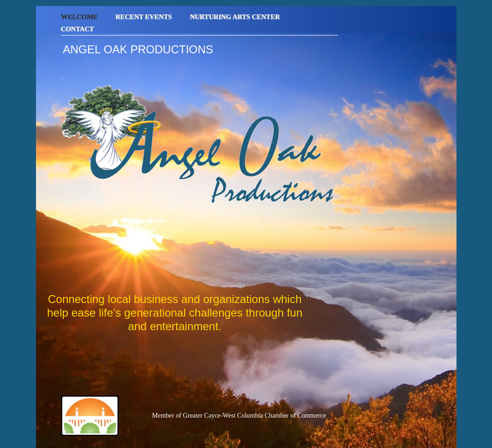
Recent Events (145, 17)
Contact (78, 29)
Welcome (80, 17)
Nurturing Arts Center (235, 17)
